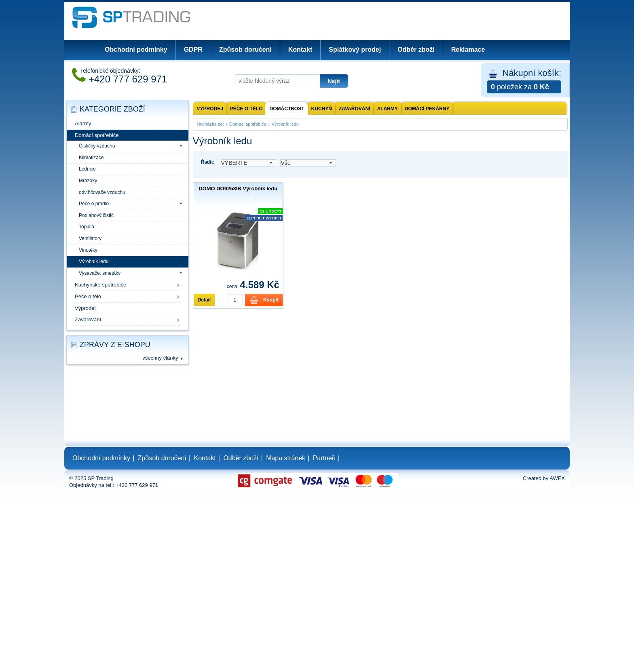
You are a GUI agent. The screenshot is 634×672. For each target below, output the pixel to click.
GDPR (193, 50)
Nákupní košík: (524, 81)
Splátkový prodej (355, 50)
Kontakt (300, 50)
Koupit (271, 300)
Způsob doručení (245, 50)
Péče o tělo (88, 296)
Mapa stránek (286, 458)
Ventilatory (90, 238)
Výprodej (85, 308)
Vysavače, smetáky (100, 273)
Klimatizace (91, 158)
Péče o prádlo (94, 204)
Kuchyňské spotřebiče (100, 285)
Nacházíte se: (210, 124)
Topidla (87, 227)
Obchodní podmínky (136, 50)
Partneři (324, 458)
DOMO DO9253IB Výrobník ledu (238, 189)
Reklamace (468, 50)
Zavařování (88, 319)
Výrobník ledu (94, 261)
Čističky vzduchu (97, 146)
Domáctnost (287, 109)
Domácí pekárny (427, 109)
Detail (204, 300)
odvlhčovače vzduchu (102, 192)
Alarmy (83, 123)
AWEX (557, 478)
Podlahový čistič (96, 215)
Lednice (87, 169)
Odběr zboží (416, 50)
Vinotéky (88, 250)
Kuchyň (322, 109)
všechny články (160, 358)
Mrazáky (88, 181)
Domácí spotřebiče (97, 135)
